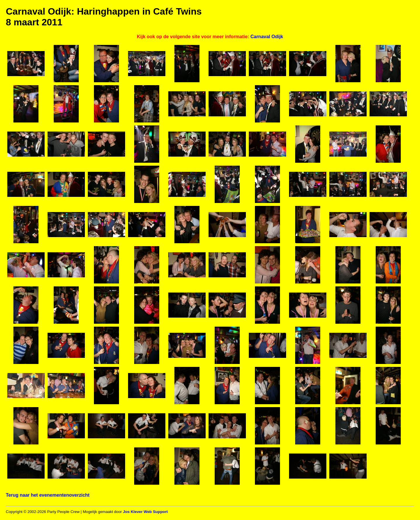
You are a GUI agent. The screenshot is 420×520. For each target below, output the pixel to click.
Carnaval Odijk (267, 37)
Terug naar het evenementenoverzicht (48, 495)
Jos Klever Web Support (145, 512)
